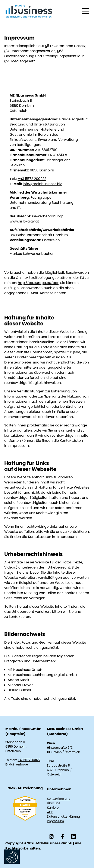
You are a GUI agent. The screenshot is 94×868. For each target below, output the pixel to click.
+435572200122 (29, 760)
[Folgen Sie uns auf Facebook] (62, 837)
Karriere (53, 808)
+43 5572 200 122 (32, 179)
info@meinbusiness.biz (42, 184)
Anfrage (22, 764)
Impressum (55, 821)
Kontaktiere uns (59, 799)
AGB (50, 812)
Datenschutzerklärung (63, 817)
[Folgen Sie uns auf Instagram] (51, 837)
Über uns (54, 803)
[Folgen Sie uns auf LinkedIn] (73, 837)
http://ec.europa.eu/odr (38, 283)
